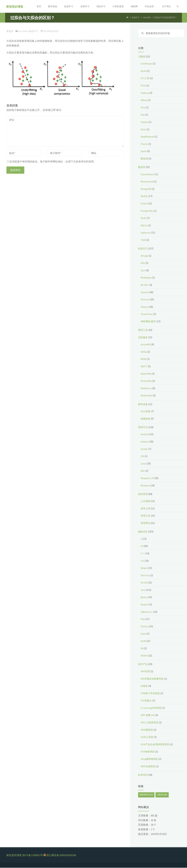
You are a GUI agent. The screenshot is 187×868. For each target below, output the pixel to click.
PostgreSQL (147, 211)
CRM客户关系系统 (151, 694)
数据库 (142, 167)
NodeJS (145, 605)
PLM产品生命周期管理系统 (156, 745)
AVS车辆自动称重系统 (153, 679)
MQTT (144, 367)
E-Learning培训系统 (152, 708)
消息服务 (143, 338)
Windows (145, 486)
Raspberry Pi (147, 478)
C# (142, 546)
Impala (144, 122)
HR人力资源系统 (150, 723)
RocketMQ (146, 381)
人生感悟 (146, 501)
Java (143, 590)
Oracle (144, 204)
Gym (143, 271)
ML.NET (145, 285)
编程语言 (143, 532)
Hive (143, 108)
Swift (143, 641)
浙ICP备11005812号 (33, 856)
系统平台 (143, 427)
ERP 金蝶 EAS (148, 715)
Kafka (144, 352)
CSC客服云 (147, 701)
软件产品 (143, 664)
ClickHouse (147, 64)
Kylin (143, 130)
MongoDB (146, 189)
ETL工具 (145, 78)
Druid (144, 71)
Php (143, 619)
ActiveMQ (146, 345)
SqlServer (146, 233)
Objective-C (147, 612)
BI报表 (144, 686)
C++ (143, 554)
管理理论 (146, 523)
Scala (144, 634)
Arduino (145, 442)
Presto (144, 144)
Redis (144, 218)
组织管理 (143, 494)
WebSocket (147, 396)
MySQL (144, 196)
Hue (143, 115)
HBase (144, 100)
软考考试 (143, 775)
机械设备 (146, 419)
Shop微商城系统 (150, 759)
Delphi (144, 568)
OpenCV (145, 293)
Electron (145, 576)
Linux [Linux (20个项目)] (162, 795)
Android (145, 435)
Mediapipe (146, 278)
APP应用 (145, 672)
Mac (143, 471)
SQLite (144, 226)
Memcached (147, 182)
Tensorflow (147, 314)
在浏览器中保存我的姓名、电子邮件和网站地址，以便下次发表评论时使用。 (52, 162)
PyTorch (145, 300)
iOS (143, 456)
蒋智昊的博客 (15, 7)
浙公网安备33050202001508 (61, 856)
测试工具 (143, 330)
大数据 (142, 57)
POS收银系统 (148, 752)
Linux (144, 464)
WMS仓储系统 (148, 767)
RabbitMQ (146, 374)
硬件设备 (143, 404)
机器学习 (135, 18)
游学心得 (146, 509)
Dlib (143, 263)
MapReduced (148, 137)
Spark (144, 151)
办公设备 (146, 412)
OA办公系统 (147, 737)
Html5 (144, 583)
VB (142, 649)
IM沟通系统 (147, 730)
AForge (144, 256)
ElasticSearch (148, 175)
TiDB (143, 240)
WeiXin (144, 656)
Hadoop (145, 93)
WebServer (147, 389)
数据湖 (144, 159)
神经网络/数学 (149, 322)
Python (145, 627)
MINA (144, 359)
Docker (145, 449)
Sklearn (147, 18)
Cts (142, 561)
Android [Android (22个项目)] (146, 795)
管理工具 (146, 516)
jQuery (144, 598)
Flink (143, 86)
